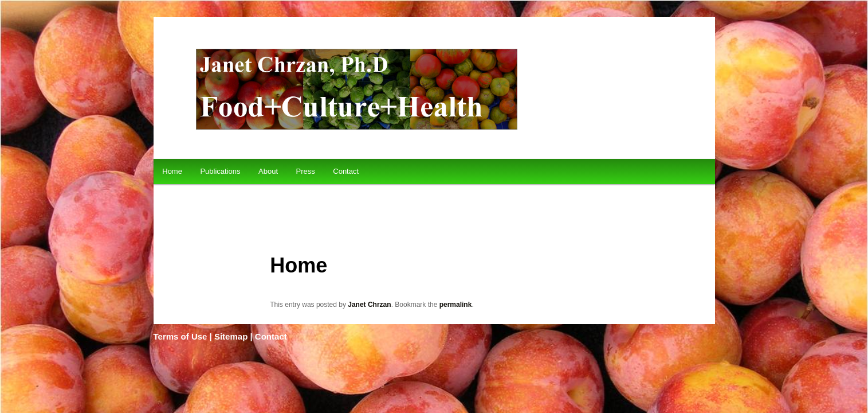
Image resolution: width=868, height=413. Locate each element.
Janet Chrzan (369, 305)
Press (306, 171)
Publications (220, 171)
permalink (456, 305)
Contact (346, 171)
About (268, 171)
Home (172, 171)
